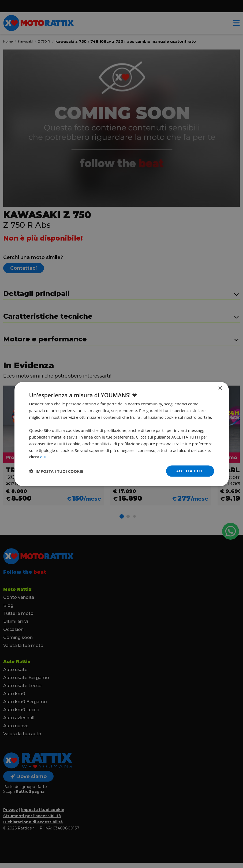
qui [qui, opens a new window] (43, 456)
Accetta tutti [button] (189, 471)
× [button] (220, 388)
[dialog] (122, 434)
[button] (56, 471)
